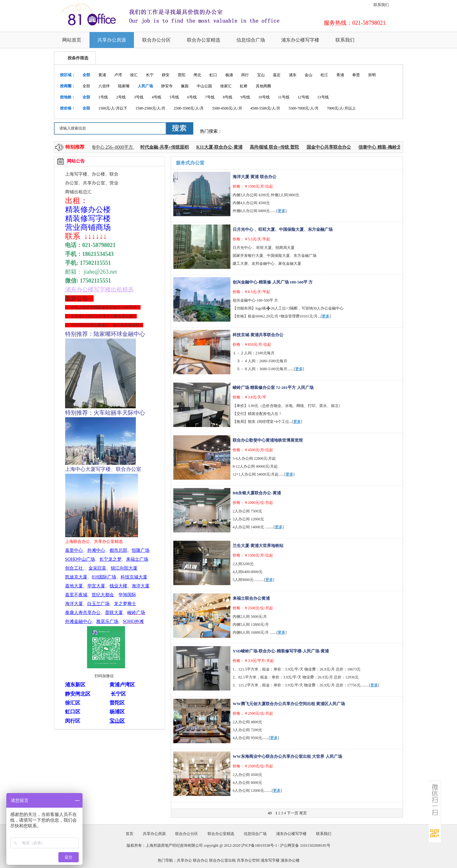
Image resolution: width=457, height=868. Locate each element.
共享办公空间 (248, 860)
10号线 (264, 97)
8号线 (228, 97)
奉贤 (356, 75)
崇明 (372, 75)
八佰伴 (104, 86)
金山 (308, 75)
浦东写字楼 (270, 860)
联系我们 (381, 5)
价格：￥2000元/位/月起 (253, 503)
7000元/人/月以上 (341, 108)
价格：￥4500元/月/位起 (253, 450)
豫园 (185, 86)
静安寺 (167, 86)
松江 (324, 75)
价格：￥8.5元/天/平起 (251, 292)
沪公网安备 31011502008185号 (305, 845)
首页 (129, 834)
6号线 (192, 97)
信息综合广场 (251, 40)
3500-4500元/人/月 (227, 108)
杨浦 (229, 75)
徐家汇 (226, 86)
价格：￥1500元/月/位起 (253, 186)
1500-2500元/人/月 (151, 108)
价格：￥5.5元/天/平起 (251, 239)
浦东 (293, 75)
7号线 (210, 97)
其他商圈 (263, 86)
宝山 (261, 75)
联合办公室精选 (204, 40)
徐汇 (134, 75)
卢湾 (118, 75)
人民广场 (145, 86)
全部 (86, 75)
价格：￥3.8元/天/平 (249, 397)
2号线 (121, 97)
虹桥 (244, 86)
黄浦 (102, 75)
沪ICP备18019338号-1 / (261, 845)
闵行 (245, 75)
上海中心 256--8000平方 (112, 147)
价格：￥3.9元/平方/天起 (253, 661)
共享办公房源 (112, 40)
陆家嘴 (124, 86)
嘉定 (277, 75)
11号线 (284, 97)
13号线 (323, 97)
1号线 (103, 97)
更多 (281, 211)
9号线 (245, 97)
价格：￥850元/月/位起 (252, 344)
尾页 (303, 813)
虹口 (213, 75)
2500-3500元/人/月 (189, 108)
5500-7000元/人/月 (304, 108)
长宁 (150, 75)
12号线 (303, 97)
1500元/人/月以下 (113, 108)
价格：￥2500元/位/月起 (253, 608)
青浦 (340, 75)
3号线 (139, 97)
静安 (166, 75)
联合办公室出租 (222, 860)
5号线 (174, 97)
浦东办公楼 (290, 860)
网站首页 (72, 40)
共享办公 (184, 860)
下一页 (293, 813)
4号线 (156, 97)
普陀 (182, 75)
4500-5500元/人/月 (265, 108)
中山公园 (204, 86)
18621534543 (98, 254)
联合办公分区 (156, 40)
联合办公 (201, 860)
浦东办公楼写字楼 (300, 40)
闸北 (197, 75)
